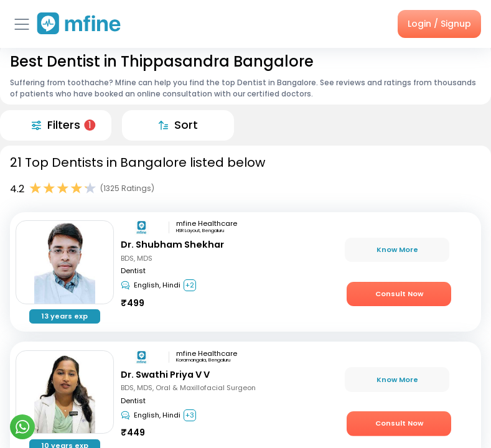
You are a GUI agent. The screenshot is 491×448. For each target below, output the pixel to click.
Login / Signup (439, 24)
